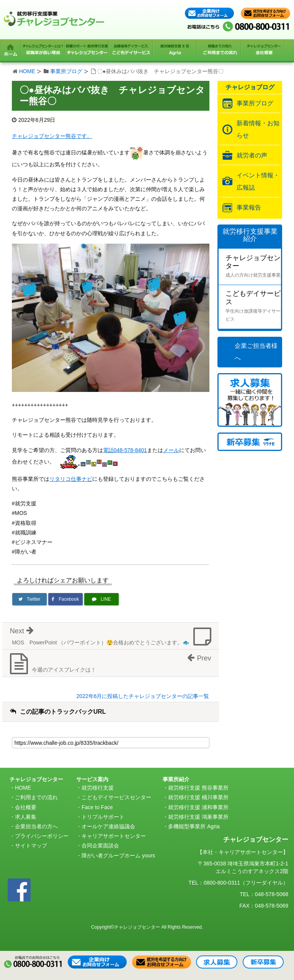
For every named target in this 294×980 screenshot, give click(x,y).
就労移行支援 (98, 788)
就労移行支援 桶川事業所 (198, 797)
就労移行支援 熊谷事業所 (198, 788)
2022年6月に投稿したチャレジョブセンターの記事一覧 (143, 696)
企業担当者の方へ (36, 826)
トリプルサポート (103, 817)
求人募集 (26, 817)
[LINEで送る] (101, 599)
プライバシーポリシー (42, 836)
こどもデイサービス (253, 307)
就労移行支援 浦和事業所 (198, 807)
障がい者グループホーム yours (118, 855)
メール (171, 450)
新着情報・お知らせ (258, 129)
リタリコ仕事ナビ (71, 479)
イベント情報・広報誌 (258, 181)
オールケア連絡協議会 (108, 826)
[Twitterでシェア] (29, 599)
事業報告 (249, 207)
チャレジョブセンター (253, 267)
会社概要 (26, 807)
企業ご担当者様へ (256, 352)
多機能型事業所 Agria (194, 826)
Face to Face (97, 807)
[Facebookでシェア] (65, 599)
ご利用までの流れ (36, 797)
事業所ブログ (66, 71)
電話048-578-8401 (125, 450)
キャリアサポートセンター (114, 836)
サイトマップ (31, 846)
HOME (27, 71)
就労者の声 (252, 155)
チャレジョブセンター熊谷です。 (52, 136)
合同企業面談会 (100, 846)
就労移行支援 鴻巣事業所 (198, 817)
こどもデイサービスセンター (116, 797)
